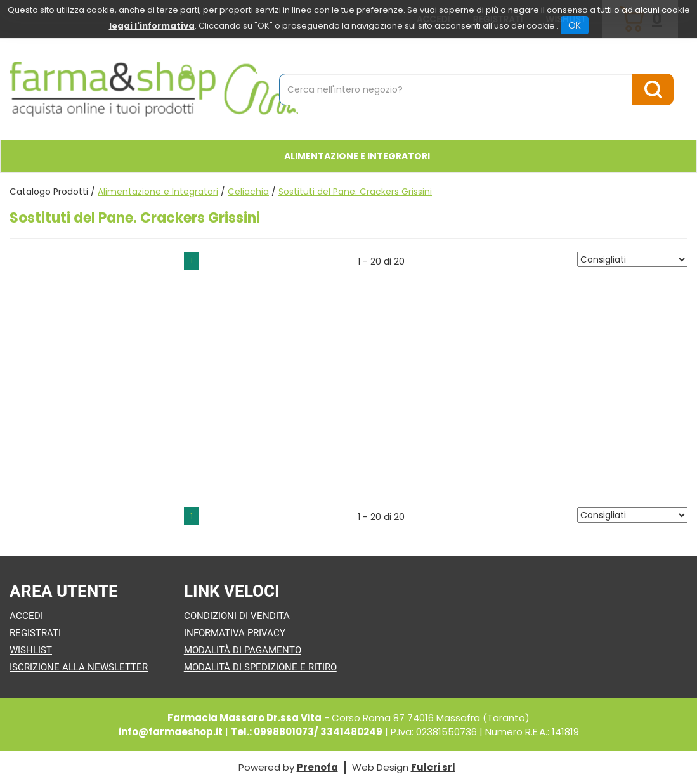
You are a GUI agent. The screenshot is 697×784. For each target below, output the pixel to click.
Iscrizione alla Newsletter (79, 667)
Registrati (35, 633)
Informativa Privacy (235, 633)
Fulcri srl (433, 767)
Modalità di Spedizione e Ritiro (260, 667)
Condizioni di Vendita (237, 616)
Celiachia (248, 192)
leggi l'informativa (152, 26)
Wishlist (31, 650)
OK (575, 25)
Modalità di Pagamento (243, 650)
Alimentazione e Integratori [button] (357, 156)
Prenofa (317, 767)
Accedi (26, 616)
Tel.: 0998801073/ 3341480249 (307, 732)
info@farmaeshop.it (171, 732)
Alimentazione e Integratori (158, 192)
